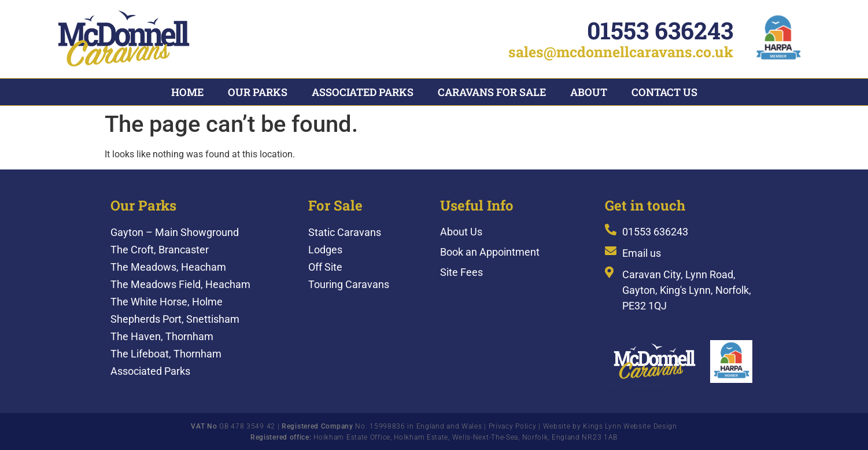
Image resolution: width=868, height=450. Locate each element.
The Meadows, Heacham (168, 266)
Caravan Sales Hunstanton (641, 390)
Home (187, 91)
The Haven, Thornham (162, 335)
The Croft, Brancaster (160, 248)
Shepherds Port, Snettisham (175, 318)
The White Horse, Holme (167, 300)
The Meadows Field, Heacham (180, 283)
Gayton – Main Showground (175, 231)
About (589, 91)
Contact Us (664, 91)
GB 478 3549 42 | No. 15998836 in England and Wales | (339, 425)
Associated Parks (363, 91)
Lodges (325, 248)
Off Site (325, 266)
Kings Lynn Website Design (630, 425)
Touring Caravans (349, 283)
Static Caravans (345, 231)
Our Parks (258, 91)
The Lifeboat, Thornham (166, 353)
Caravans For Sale (492, 91)
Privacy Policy (513, 425)
